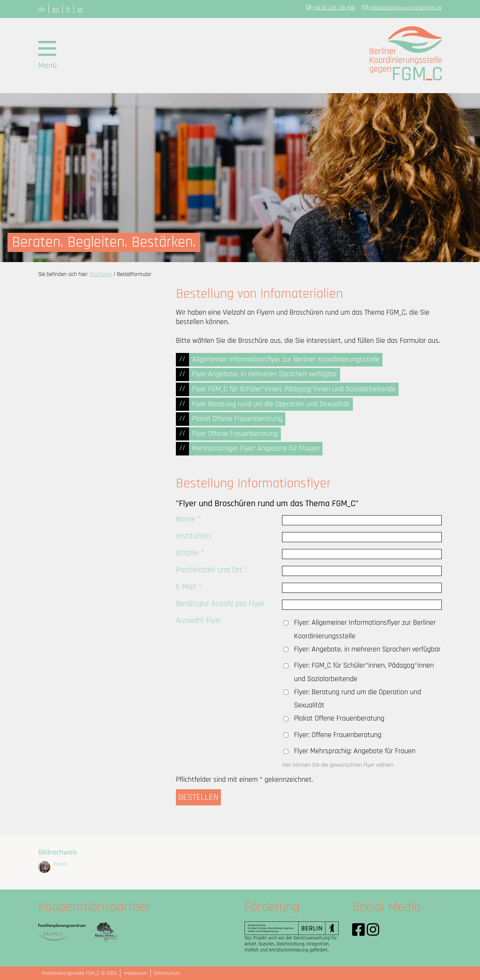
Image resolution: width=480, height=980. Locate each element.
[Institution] (362, 537)
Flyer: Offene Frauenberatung (338, 735)
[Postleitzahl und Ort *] (362, 571)
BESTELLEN (198, 797)
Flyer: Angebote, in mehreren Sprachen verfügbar (367, 649)
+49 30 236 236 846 (334, 8)
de (42, 9)
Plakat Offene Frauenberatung (339, 718)
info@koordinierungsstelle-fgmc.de (405, 8)
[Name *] (362, 520)
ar (80, 9)
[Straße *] (362, 554)
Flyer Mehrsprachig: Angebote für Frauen (355, 751)
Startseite (101, 274)
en (55, 9)
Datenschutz (167, 973)
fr (68, 9)
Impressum (135, 973)
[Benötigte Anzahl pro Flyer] (362, 605)
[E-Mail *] (362, 588)
